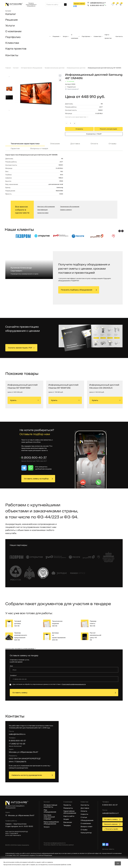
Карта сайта (69, 816)
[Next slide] (9, 110)
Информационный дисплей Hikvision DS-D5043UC (104, 386)
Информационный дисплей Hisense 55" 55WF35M (23, 386)
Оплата (94, 144)
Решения (11, 20)
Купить (24, 400)
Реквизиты (68, 808)
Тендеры (67, 825)
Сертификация (42, 210)
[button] (120, 231)
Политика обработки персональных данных (59, 845)
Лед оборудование (50, 811)
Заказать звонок (79, 4)
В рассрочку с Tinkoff (94, 134)
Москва (11, 815)
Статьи (84, 817)
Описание (55, 144)
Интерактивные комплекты (50, 806)
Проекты (67, 805)
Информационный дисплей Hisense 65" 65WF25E (63, 386)
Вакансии (68, 822)
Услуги (10, 25)
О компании (13, 31)
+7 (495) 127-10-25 (17, 744)
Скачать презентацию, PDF (20, 348)
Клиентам (12, 43)
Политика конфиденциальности (55, 843)
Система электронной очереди (49, 817)
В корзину (79, 129)
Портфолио (13, 37)
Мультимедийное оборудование (51, 823)
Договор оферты (108, 849)
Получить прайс (112, 829)
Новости (84, 814)
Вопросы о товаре (39, 148)
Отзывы (112, 144)
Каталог (8, 11)
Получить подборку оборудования (77, 290)
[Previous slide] (9, 77)
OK (118, 863)
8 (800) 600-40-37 (34, 457)
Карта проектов (16, 49)
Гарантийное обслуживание (70, 812)
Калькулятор (86, 833)
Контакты (12, 55)
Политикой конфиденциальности (74, 684)
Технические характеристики (25, 144)
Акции (66, 819)
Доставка (75, 144)
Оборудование (87, 820)
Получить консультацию (108, 129)
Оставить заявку (20, 693)
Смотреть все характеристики (76, 117)
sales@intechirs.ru (17, 734)
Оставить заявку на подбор (36, 479)
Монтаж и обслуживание (46, 207)
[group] (39, 93)
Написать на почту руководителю (27, 775)
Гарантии (15, 148)
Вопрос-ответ (87, 827)
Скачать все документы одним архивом (20, 649)
